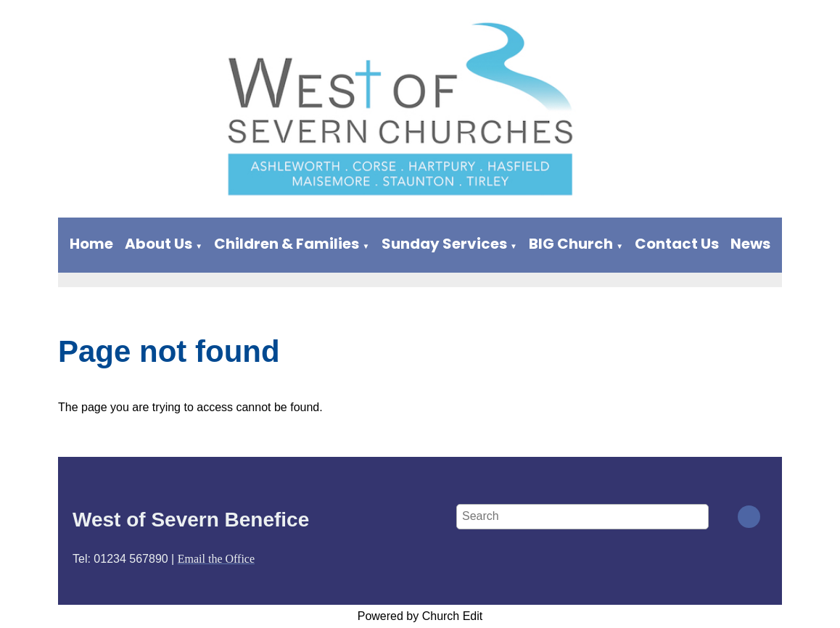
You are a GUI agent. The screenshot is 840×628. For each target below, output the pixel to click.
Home (91, 244)
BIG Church (571, 244)
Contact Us (677, 244)
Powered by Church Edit (420, 616)
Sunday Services (444, 244)
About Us (158, 244)
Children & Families (287, 244)
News (750, 244)
